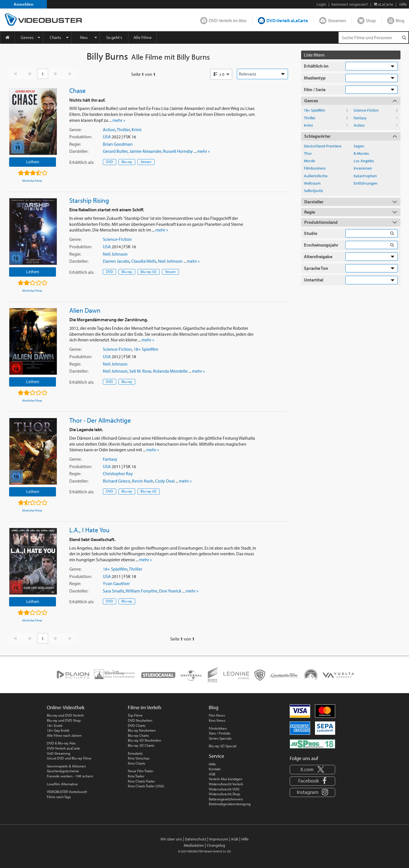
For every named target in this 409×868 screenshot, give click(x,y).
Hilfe (212, 764)
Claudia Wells (144, 261)
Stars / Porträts (220, 733)
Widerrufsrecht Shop (224, 794)
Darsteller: (79, 151)
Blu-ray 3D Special (223, 746)
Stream (146, 162)
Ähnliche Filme (32, 181)
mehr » (119, 120)
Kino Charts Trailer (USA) (146, 786)
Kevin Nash (143, 481)
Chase (78, 90)
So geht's (114, 37)
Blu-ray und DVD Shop (64, 720)
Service (216, 756)
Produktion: (81, 137)
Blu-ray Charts (138, 735)
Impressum (219, 839)
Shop (371, 20)
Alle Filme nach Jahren (64, 735)
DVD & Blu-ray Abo (61, 743)
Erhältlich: (82, 162)
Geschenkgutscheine (63, 771)
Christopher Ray (118, 473)
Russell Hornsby (178, 151)
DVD (109, 162)
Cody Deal (165, 481)
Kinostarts (135, 753)
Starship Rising (89, 200)
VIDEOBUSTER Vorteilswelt (67, 792)
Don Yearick (170, 591)
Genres (27, 37)
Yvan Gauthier (116, 583)
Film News (217, 715)
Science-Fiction (117, 239)
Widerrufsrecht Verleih (226, 784)
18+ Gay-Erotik (58, 730)
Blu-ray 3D (149, 272)
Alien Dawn (85, 310)
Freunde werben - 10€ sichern (70, 776)
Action (109, 130)
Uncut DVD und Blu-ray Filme (69, 758)
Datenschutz (196, 839)
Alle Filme (143, 37)
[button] (221, 74)
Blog (400, 20)
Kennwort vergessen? (350, 4)
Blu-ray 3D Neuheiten (144, 740)
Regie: (75, 144)
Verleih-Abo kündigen (226, 779)
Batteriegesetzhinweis (226, 799)
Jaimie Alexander (145, 151)
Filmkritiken (218, 728)
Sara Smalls (113, 591)
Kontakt (215, 769)
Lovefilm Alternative (62, 784)
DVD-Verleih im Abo (228, 20)
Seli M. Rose (140, 371)
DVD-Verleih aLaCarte (287, 20)
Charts (55, 37)
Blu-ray (127, 162)
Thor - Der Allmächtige (100, 420)
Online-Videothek (66, 707)
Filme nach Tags (59, 797)
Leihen (33, 162)
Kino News (217, 720)
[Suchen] (404, 38)
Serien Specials (220, 738)
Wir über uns (171, 839)
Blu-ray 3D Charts (141, 745)
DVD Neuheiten (140, 720)
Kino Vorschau (139, 758)
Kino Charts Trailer (141, 781)
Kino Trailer (136, 776)
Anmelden (24, 4)
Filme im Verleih (145, 707)
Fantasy (110, 459)
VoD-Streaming (59, 753)
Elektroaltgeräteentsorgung (230, 804)
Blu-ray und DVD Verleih (65, 715)
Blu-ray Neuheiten (142, 730)
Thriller (123, 130)
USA (107, 137)
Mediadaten (194, 845)
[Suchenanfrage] (373, 37)
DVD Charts (137, 725)
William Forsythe (141, 591)
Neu (84, 37)
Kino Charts (136, 763)
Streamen (337, 20)
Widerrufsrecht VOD (224, 789)
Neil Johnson (115, 254)
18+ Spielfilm (146, 349)
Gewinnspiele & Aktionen (66, 766)
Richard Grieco (117, 481)
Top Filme (135, 715)
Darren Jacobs (116, 261)
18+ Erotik (55, 725)
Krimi (136, 130)
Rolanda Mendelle (170, 371)
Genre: (75, 130)
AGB (212, 774)
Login (321, 4)
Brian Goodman (118, 144)
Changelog (216, 845)
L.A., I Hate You (89, 530)
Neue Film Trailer (141, 771)
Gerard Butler (115, 151)
